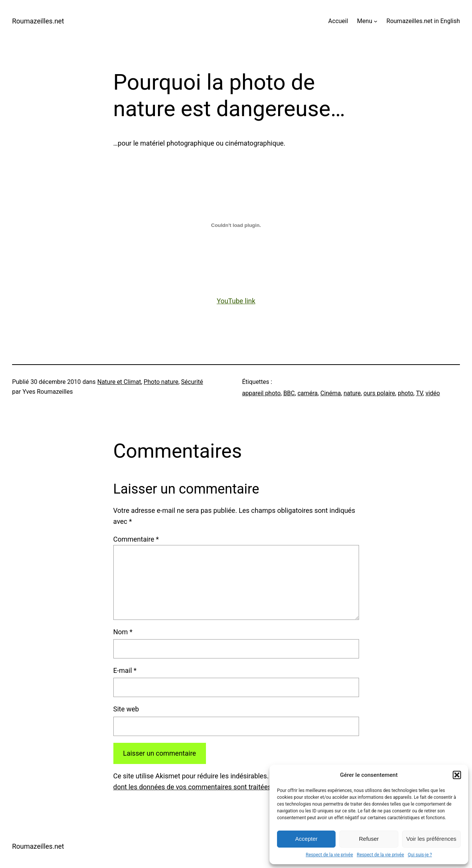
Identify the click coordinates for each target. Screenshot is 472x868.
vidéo (433, 393)
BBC (289, 393)
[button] (457, 775)
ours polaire (379, 393)
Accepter (306, 839)
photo (406, 393)
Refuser (369, 839)
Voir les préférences (431, 839)
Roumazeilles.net (38, 21)
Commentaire (136, 539)
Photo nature (161, 382)
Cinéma (331, 393)
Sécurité (192, 382)
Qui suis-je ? (420, 855)
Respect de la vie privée (329, 855)
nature (352, 393)
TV (419, 393)
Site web (126, 709)
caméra (307, 393)
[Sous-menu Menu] (376, 21)
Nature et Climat (119, 382)
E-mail (125, 670)
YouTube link (236, 301)
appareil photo (262, 393)
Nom (123, 632)
